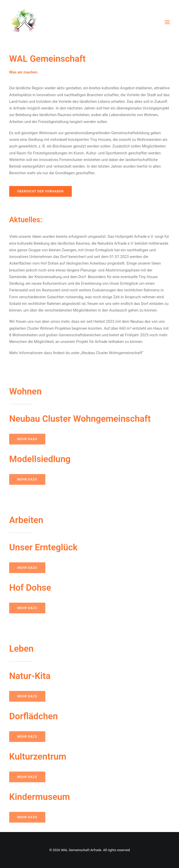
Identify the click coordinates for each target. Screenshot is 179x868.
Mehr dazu (27, 439)
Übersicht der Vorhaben (40, 191)
